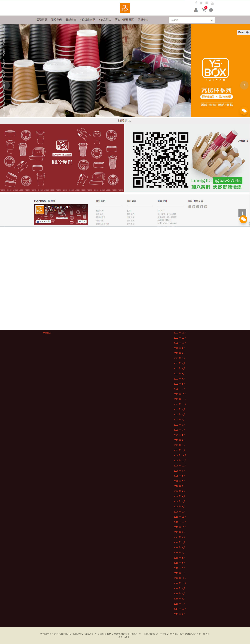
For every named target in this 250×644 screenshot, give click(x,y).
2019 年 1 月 (180, 573)
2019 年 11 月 (180, 522)
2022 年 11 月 (180, 338)
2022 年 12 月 (180, 333)
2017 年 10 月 (180, 609)
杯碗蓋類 (172, 634)
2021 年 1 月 (180, 450)
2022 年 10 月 (180, 343)
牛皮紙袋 (132, 634)
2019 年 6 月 (180, 547)
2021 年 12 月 (180, 394)
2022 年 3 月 (180, 379)
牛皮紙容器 (101, 634)
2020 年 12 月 (180, 455)
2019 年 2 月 (180, 568)
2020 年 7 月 (180, 481)
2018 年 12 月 (180, 578)
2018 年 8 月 (180, 594)
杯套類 (164, 634)
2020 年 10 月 (180, 466)
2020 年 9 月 (180, 471)
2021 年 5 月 (180, 430)
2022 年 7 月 (180, 358)
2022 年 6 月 (180, 363)
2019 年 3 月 (180, 563)
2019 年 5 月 (180, 553)
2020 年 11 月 (180, 461)
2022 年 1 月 (180, 389)
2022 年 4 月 (180, 374)
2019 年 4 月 (180, 558)
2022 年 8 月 (180, 353)
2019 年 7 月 (180, 542)
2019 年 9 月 (180, 532)
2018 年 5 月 (180, 604)
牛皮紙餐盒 (76, 634)
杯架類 (181, 634)
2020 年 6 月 (180, 486)
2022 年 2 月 (180, 384)
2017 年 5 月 (180, 614)
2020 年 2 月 (180, 507)
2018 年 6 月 (180, 599)
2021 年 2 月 (180, 445)
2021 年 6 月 (180, 425)
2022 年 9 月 (180, 348)
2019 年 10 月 (180, 527)
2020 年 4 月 (180, 496)
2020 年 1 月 (180, 512)
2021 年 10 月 (180, 404)
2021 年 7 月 (180, 420)
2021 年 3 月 (180, 440)
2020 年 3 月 (180, 501)
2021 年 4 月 (180, 435)
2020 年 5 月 (180, 491)
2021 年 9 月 (180, 409)
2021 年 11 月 (180, 399)
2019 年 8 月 (180, 537)
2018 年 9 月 (180, 588)
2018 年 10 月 (180, 583)
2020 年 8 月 (180, 476)
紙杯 (68, 634)
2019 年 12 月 (180, 517)
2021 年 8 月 (180, 414)
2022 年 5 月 (180, 368)
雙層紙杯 (47, 333)
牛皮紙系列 (89, 634)
